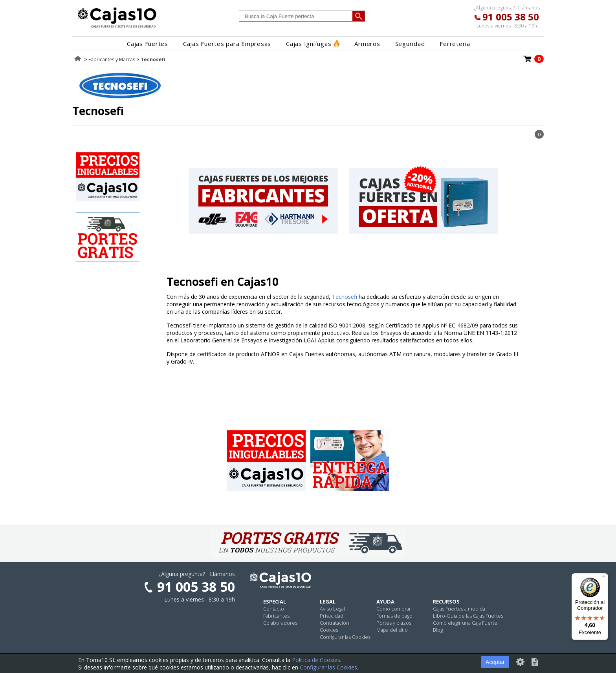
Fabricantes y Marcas (112, 59)
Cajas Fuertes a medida (459, 609)
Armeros (367, 44)
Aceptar (495, 662)
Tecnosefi (345, 297)
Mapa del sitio (392, 630)
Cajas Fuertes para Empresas (227, 44)
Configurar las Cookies (345, 637)
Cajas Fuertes (148, 44)
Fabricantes (276, 616)
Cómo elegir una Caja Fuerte (465, 623)
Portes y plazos (394, 623)
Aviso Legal (332, 609)
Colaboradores (280, 623)
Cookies (329, 630)
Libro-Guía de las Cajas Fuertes (468, 616)
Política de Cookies (316, 660)
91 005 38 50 (511, 17)
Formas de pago (394, 616)
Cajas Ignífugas (313, 44)
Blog (438, 630)
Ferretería (455, 44)
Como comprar (394, 609)
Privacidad (332, 616)
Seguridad (410, 44)
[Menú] (603, 578)
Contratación (335, 623)
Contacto (274, 609)
